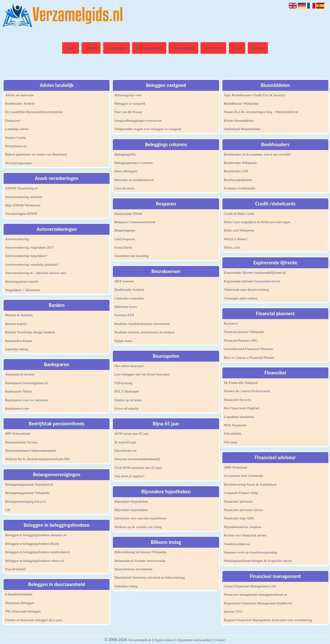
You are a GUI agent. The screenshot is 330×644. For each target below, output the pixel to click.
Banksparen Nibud (18, 391)
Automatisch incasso (20, 374)
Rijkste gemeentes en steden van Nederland (36, 154)
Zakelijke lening (17, 349)
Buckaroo (231, 323)
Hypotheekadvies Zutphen (243, 527)
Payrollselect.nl (125, 450)
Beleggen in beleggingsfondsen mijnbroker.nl (37, 552)
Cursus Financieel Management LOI (250, 586)
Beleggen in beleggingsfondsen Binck (32, 544)
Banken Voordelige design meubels (30, 332)
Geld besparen (125, 239)
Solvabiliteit (233, 433)
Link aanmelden (149, 48)
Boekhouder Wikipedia (240, 163)
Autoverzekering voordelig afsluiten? (32, 264)
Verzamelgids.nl (139, 640)
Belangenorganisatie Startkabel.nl (29, 484)
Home (71, 48)
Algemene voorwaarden (194, 640)
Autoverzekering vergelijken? (26, 256)
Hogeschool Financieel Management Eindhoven (258, 603)
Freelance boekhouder (240, 188)
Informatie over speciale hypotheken (140, 518)
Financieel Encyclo (238, 400)
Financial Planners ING (241, 340)
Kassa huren (123, 247)
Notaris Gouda (15, 137)
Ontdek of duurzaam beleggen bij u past (34, 620)
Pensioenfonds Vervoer (22, 442)
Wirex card (232, 247)
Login (237, 48)
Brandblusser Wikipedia (241, 103)
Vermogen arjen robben (241, 298)
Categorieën (116, 48)
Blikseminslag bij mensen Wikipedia (141, 552)
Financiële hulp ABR (239, 518)
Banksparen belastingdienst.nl (26, 383)
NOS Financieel (235, 425)
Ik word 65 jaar (125, 442)
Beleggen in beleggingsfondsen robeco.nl (34, 561)
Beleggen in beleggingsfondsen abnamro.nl (36, 535)
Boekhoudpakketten (238, 180)
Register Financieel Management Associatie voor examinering (268, 620)
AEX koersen (124, 281)
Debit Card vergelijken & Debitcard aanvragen (257, 222)
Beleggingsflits (125, 154)
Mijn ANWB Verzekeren (23, 205)
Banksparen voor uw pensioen (27, 400)
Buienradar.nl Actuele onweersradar (140, 561)
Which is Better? (236, 239)
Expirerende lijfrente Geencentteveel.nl (252, 281)
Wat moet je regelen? (129, 476)
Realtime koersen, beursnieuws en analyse (144, 332)
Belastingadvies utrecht (22, 281)
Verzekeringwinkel (19, 163)
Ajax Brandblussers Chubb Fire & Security (255, 95)
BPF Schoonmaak (18, 433)
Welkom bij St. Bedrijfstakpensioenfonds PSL (38, 459)
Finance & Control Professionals (247, 391)
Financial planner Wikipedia (244, 332)
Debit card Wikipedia (239, 230)
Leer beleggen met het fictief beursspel (142, 374)
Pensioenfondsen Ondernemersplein (31, 450)
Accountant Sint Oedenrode (244, 476)
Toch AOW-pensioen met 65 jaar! (138, 468)
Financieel (13, 120)
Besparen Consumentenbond (135, 222)
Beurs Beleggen (126, 171)
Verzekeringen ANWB (21, 213)
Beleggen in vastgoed (130, 103)
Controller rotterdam (129, 298)
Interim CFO (233, 611)
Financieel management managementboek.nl (256, 594)
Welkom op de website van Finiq (138, 527)
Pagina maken (164, 640)
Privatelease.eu (16, 146)
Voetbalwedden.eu (237, 544)
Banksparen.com (17, 408)
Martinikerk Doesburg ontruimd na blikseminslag (150, 577)
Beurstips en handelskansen (134, 180)
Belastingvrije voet (128, 95)
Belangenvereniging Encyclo (26, 501)
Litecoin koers (125, 188)
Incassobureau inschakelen (133, 569)
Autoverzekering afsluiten (24, 197)
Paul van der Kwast (128, 112)
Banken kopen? (16, 324)
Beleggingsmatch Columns (134, 163)
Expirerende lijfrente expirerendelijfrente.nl (255, 272)
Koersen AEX (124, 315)
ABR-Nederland (236, 467)
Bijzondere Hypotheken (131, 501)
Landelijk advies (17, 129)
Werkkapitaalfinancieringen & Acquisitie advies (258, 561)
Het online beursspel (129, 366)
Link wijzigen (183, 48)
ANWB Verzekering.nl (21, 188)
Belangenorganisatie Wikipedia (27, 493)
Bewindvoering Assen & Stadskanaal (250, 484)
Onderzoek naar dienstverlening (247, 289)
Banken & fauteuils (19, 315)
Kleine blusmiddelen (239, 120)
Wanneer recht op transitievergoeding (251, 552)
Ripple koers (123, 341)
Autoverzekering (17, 239)
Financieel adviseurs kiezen (244, 510)
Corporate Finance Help (241, 493)
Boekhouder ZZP (236, 171)
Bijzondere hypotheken (131, 510)
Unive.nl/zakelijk (127, 408)
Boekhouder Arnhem (20, 103)
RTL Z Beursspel (126, 391)
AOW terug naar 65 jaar (131, 433)
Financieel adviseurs (238, 501)
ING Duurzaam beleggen (23, 611)
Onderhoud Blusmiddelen (242, 129)
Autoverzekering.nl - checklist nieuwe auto (36, 273)
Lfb (8, 510)
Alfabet (91, 48)
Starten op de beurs (128, 400)
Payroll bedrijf (15, 569)
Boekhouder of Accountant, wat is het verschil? (258, 154)
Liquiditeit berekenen (239, 417)
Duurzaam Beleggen (20, 603)
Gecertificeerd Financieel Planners (248, 349)
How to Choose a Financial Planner (249, 357)
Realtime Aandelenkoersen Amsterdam (142, 324)
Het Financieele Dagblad (242, 408)
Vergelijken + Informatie (23, 290)
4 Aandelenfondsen (19, 594)
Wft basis (231, 442)
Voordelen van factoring (131, 256)
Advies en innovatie (19, 95)
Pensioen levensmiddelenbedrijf (137, 459)
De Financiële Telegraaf (241, 383)
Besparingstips (125, 230)
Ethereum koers (126, 307)
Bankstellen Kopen (19, 341)
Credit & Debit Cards (239, 213)
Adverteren (213, 48)
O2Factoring (123, 383)
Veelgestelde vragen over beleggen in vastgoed (148, 129)
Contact (258, 48)
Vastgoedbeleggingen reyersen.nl (138, 120)
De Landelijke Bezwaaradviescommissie (34, 112)
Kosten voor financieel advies (245, 535)
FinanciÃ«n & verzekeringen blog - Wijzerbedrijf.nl (261, 112)
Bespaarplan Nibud (128, 213)
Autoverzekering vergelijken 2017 (29, 247)
